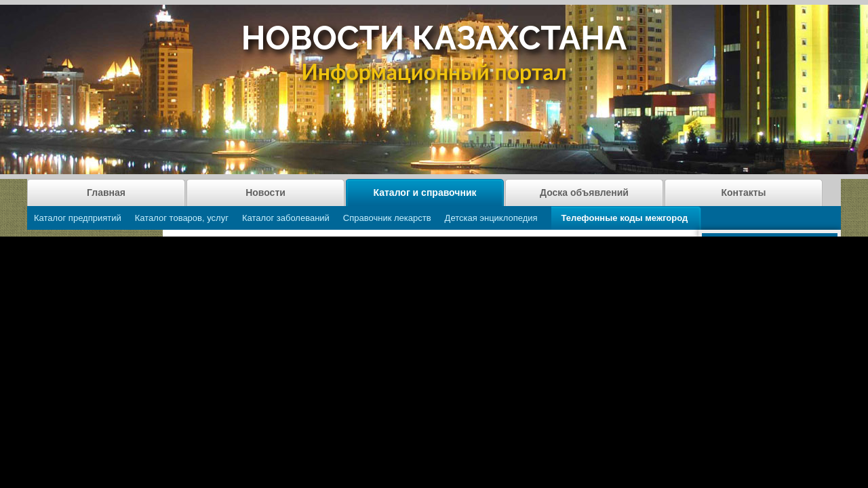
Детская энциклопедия (491, 218)
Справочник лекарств (387, 218)
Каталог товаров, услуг (182, 218)
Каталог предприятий (78, 218)
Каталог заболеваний (286, 218)
